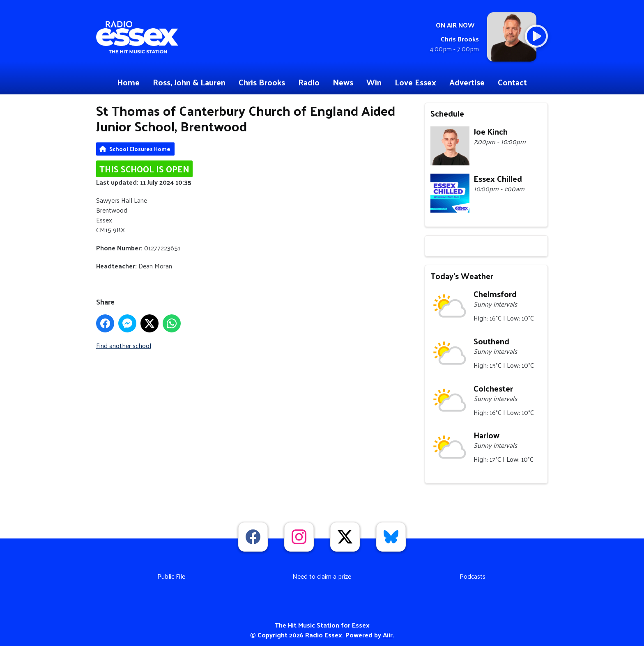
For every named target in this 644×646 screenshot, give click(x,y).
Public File (171, 576)
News (343, 82)
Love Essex (415, 82)
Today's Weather (462, 276)
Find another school (124, 345)
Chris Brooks (262, 82)
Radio (309, 82)
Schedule (447, 113)
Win (374, 82)
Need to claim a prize (322, 576)
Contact (512, 82)
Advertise (467, 82)
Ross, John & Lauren (189, 82)
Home (128, 82)
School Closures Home (140, 149)
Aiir (388, 635)
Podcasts (473, 576)
